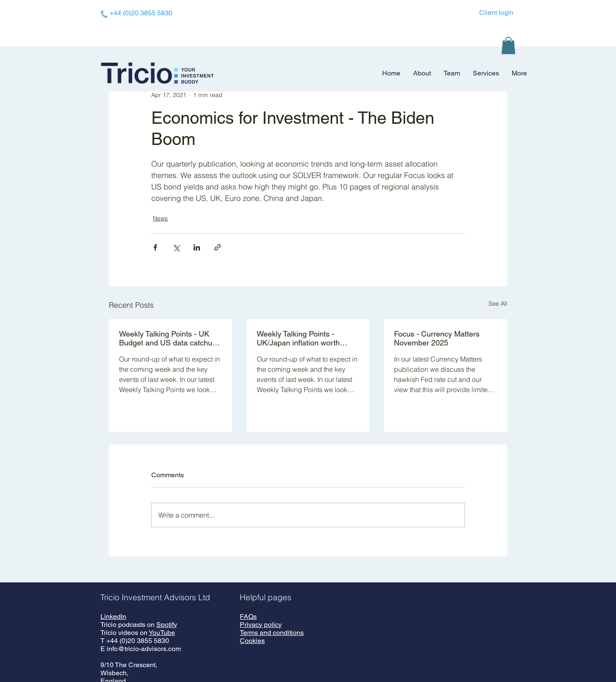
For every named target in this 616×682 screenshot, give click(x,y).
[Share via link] (218, 247)
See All (498, 303)
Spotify (167, 625)
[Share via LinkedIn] (197, 247)
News (160, 218)
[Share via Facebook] (155, 247)
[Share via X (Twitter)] (176, 247)
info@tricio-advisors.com (144, 649)
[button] (508, 46)
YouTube (162, 633)
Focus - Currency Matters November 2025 (437, 338)
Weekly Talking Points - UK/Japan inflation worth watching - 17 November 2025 (308, 338)
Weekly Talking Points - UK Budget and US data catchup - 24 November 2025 (170, 338)
